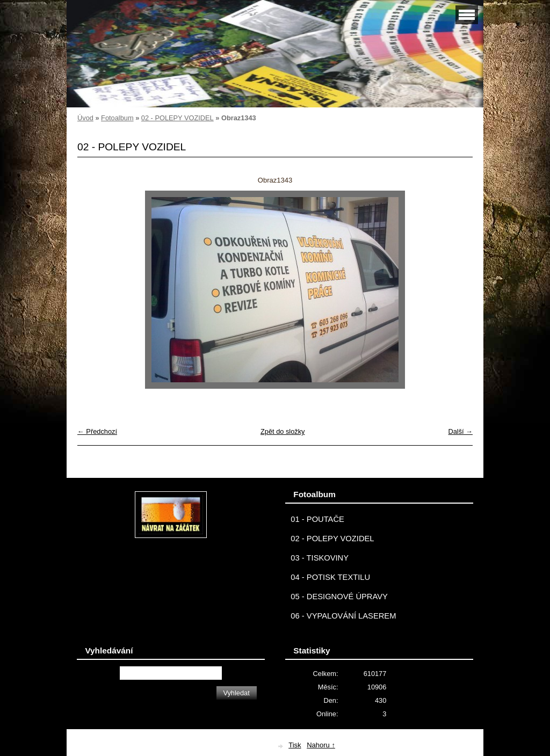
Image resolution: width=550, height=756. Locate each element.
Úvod (85, 118)
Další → (460, 431)
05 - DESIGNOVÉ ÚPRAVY (339, 597)
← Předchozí (97, 431)
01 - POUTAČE (317, 519)
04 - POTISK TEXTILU (330, 577)
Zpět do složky (283, 431)
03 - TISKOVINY (320, 558)
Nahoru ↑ (321, 745)
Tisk (295, 745)
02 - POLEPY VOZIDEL (178, 118)
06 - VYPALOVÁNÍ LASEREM (343, 616)
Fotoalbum (117, 118)
